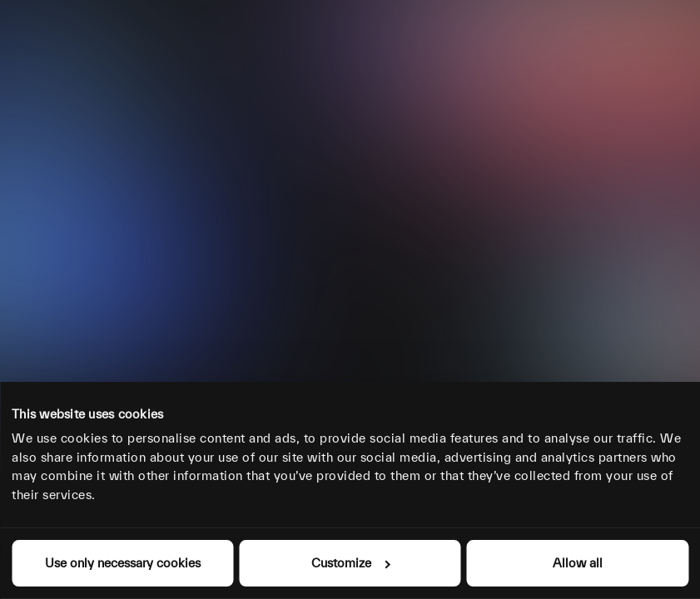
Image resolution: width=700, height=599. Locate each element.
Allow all (578, 563)
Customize (350, 563)
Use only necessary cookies (123, 563)
